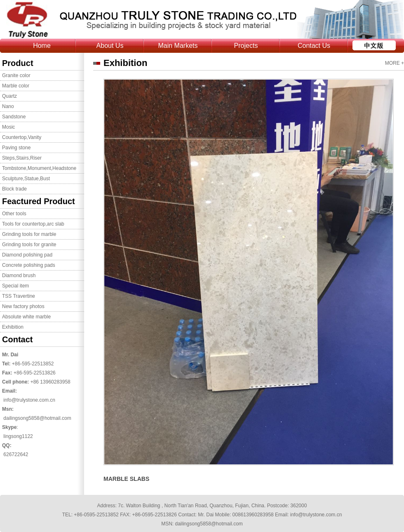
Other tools (14, 214)
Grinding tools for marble (29, 234)
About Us (110, 46)
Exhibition (13, 327)
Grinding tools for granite (29, 245)
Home (42, 46)
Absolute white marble (26, 317)
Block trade (14, 189)
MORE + (395, 63)
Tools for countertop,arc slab (33, 224)
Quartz (9, 96)
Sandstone (14, 117)
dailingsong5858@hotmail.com (37, 418)
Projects (246, 46)
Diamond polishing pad (27, 255)
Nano (8, 106)
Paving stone (16, 148)
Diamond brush (19, 275)
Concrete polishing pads (29, 265)
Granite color (16, 75)
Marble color (16, 86)
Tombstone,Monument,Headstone (39, 168)
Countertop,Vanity (22, 137)
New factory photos (23, 306)
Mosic (8, 127)
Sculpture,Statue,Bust (26, 179)
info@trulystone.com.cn (29, 400)
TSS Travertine (19, 296)
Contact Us (314, 46)
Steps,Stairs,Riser (22, 158)
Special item (15, 286)
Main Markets (178, 46)
